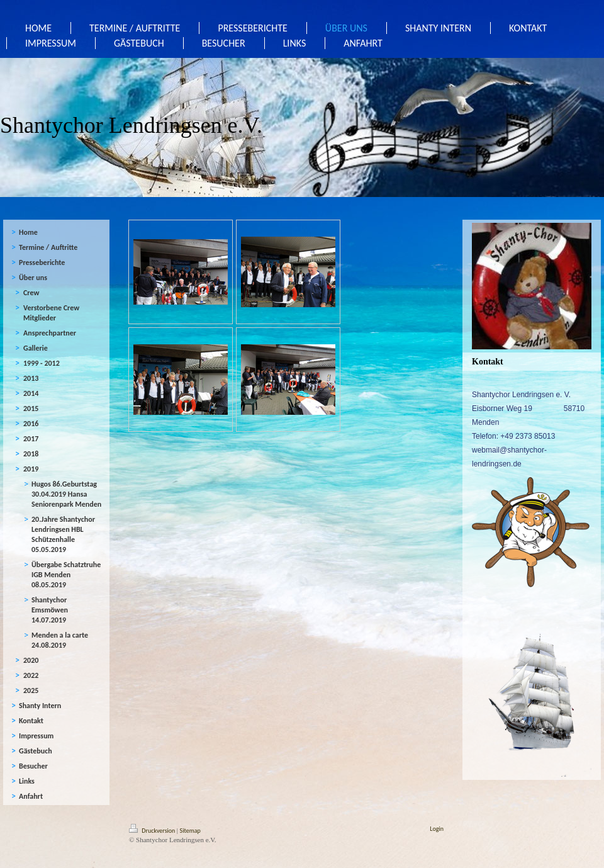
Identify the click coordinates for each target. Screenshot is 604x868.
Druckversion (153, 831)
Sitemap (190, 831)
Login (437, 829)
